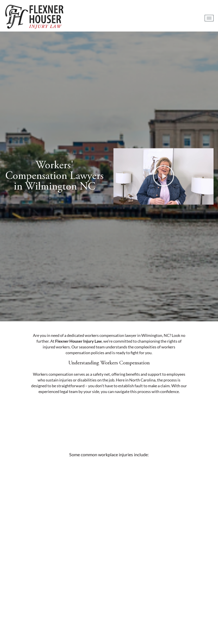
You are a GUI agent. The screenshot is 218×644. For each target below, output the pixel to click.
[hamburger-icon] (209, 18)
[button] (163, 176)
